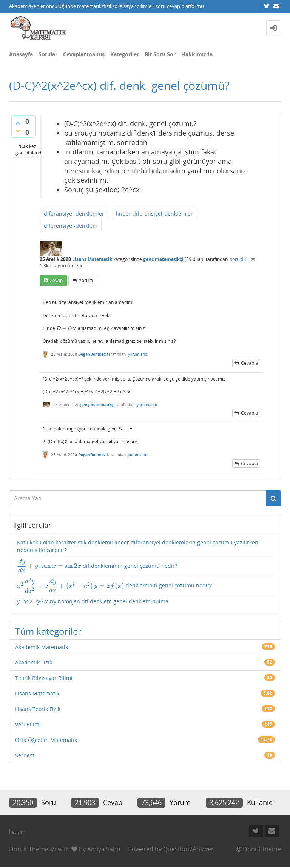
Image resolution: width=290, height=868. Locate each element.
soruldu (238, 259)
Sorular (48, 54)
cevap (56, 280)
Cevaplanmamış (84, 54)
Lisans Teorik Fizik (38, 709)
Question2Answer (188, 849)
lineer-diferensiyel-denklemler (154, 214)
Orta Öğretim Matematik (46, 740)
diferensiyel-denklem (71, 226)
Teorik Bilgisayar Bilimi (44, 678)
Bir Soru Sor (160, 54)
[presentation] (64, 328)
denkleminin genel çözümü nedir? (114, 585)
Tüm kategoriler (48, 631)
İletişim (17, 832)
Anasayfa (21, 54)
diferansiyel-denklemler (74, 214)
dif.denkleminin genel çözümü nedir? (97, 566)
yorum (86, 280)
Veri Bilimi (28, 724)
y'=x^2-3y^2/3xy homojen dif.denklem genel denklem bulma (93, 601)
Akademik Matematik (42, 647)
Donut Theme (29, 849)
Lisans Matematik (92, 259)
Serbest (25, 755)
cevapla (249, 363)
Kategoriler (125, 54)
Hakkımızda (197, 54)
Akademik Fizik (34, 662)
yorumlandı (138, 354)
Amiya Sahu (104, 849)
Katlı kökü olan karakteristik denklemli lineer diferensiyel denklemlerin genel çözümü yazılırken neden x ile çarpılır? (138, 546)
